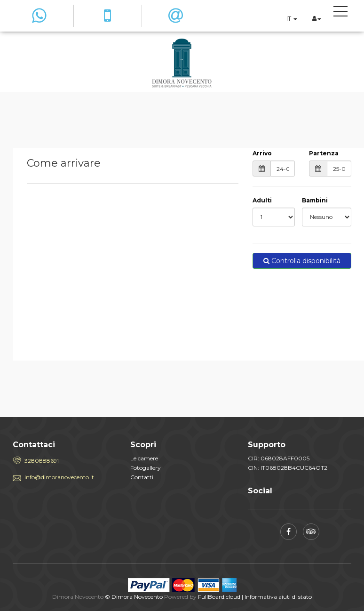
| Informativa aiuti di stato (277, 597)
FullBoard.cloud (219, 597)
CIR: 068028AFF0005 (279, 458)
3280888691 (42, 461)
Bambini (315, 200)
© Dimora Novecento (134, 597)
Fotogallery (146, 468)
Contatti (142, 477)
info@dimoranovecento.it (59, 477)
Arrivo (262, 153)
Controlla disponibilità (302, 261)
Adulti (262, 200)
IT (292, 18)
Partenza (324, 153)
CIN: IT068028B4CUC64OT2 (288, 468)
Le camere (144, 458)
